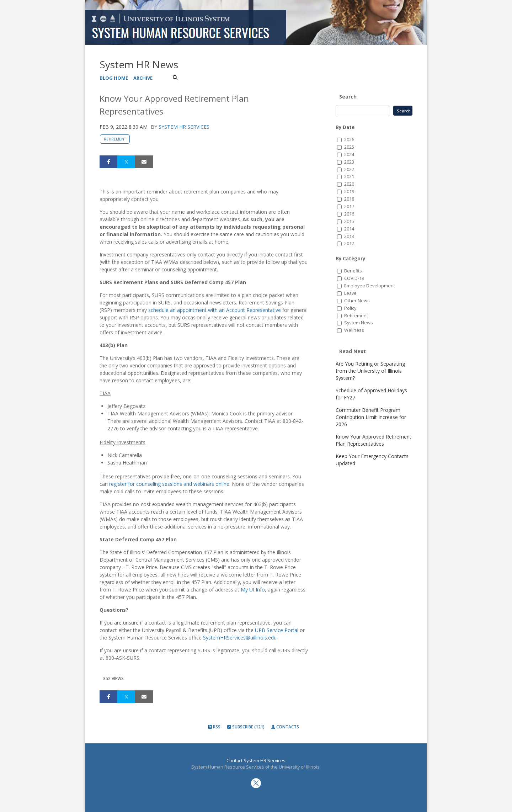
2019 (349, 192)
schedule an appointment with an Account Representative (215, 310)
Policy (350, 308)
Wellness (354, 330)
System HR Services (184, 127)
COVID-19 (354, 278)
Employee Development (370, 286)
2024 (349, 155)
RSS (214, 727)
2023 (349, 162)
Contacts (285, 727)
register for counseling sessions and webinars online (169, 484)
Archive (143, 78)
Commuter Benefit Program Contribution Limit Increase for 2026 (371, 417)
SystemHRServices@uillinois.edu (240, 638)
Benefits (353, 271)
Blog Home (114, 78)
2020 (349, 184)
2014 (349, 229)
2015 (349, 221)
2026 (349, 140)
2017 (349, 206)
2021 (349, 177)
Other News (357, 301)
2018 (349, 199)
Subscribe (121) (246, 727)
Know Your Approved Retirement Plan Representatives (374, 440)
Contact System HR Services (256, 761)
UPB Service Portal (277, 630)
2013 (349, 236)
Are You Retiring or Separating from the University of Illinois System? (370, 371)
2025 (349, 147)
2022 (349, 169)
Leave (350, 293)
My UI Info (253, 590)
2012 (349, 243)
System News (359, 323)
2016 (349, 214)
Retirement (115, 139)
